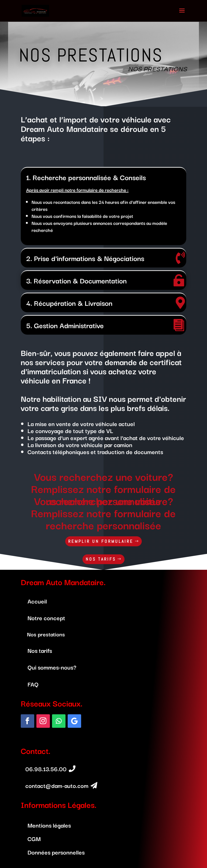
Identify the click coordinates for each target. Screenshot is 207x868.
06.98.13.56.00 (46, 769)
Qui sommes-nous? (52, 667)
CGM (34, 838)
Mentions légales (49, 825)
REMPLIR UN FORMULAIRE (101, 541)
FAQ (33, 684)
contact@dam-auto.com (57, 785)
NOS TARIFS (101, 559)
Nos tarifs (40, 650)
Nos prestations (46, 634)
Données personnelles (56, 852)
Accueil (37, 601)
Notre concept (46, 618)
